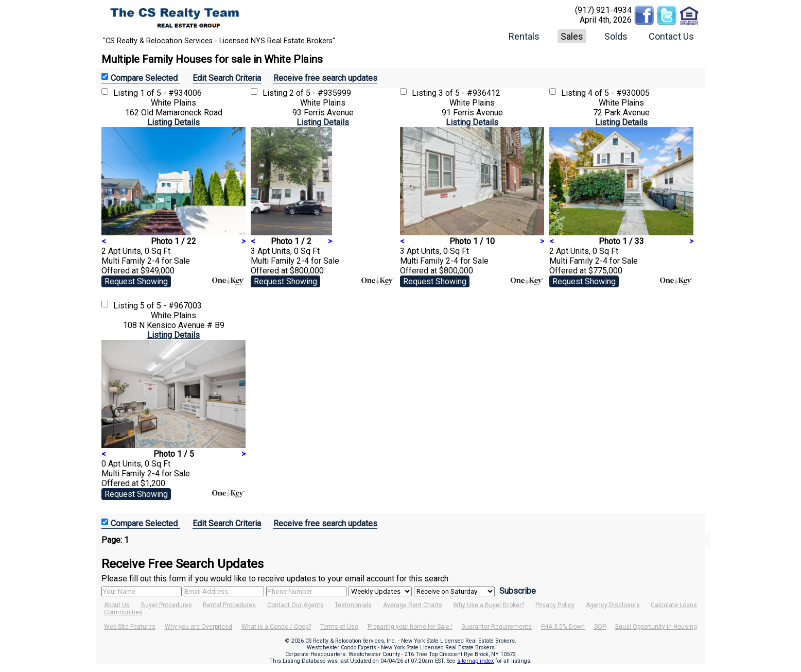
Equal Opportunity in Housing (656, 627)
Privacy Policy (555, 605)
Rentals (524, 36)
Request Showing (136, 281)
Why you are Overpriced (198, 627)
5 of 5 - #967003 (171, 306)
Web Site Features (130, 627)
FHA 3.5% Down (563, 627)
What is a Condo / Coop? (276, 627)
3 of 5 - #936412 (469, 93)
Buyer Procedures (167, 605)
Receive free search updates (325, 78)
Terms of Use (339, 627)
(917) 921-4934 (603, 10)
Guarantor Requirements (497, 627)
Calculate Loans (674, 605)
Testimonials (353, 605)
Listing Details (173, 122)
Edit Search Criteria (227, 78)
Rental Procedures (229, 605)
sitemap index (475, 661)
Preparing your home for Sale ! (410, 627)
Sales (572, 36)
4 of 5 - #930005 (619, 93)
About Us (117, 605)
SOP (600, 627)
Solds (616, 36)
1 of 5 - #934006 (171, 93)
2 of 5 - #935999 (320, 93)
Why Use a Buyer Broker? (489, 605)
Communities (123, 612)
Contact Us (671, 36)
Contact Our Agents (295, 605)
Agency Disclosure (613, 605)
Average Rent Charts (413, 605)
